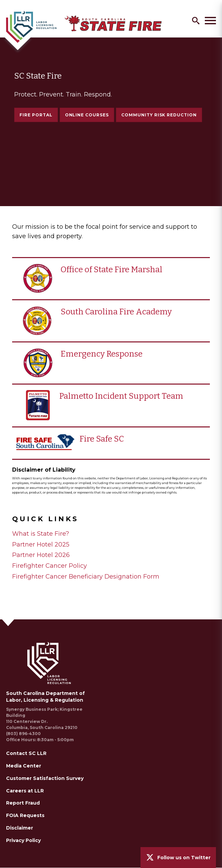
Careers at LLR (25, 791)
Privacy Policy (23, 840)
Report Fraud (23, 803)
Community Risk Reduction (159, 117)
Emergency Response (102, 354)
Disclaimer (20, 828)
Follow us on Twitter (184, 858)
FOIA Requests (25, 815)
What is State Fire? (41, 534)
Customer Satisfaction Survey (45, 778)
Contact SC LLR (26, 753)
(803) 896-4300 (23, 734)
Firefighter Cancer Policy (50, 566)
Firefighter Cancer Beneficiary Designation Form (86, 577)
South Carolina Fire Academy (116, 312)
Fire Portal (36, 115)
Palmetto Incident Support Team (121, 396)
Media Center (24, 766)
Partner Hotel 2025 (41, 544)
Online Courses (87, 115)
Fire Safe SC (102, 439)
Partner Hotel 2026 (41, 555)
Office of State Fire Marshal (112, 270)
